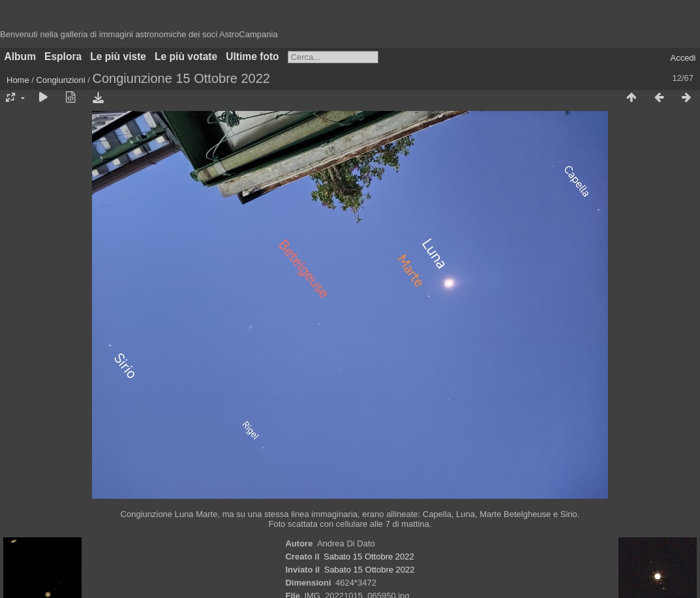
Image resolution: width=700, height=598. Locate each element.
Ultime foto (252, 56)
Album (21, 56)
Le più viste (118, 56)
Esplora (63, 56)
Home (18, 80)
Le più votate (186, 56)
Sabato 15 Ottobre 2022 (369, 557)
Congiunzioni (61, 80)
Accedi (683, 58)
